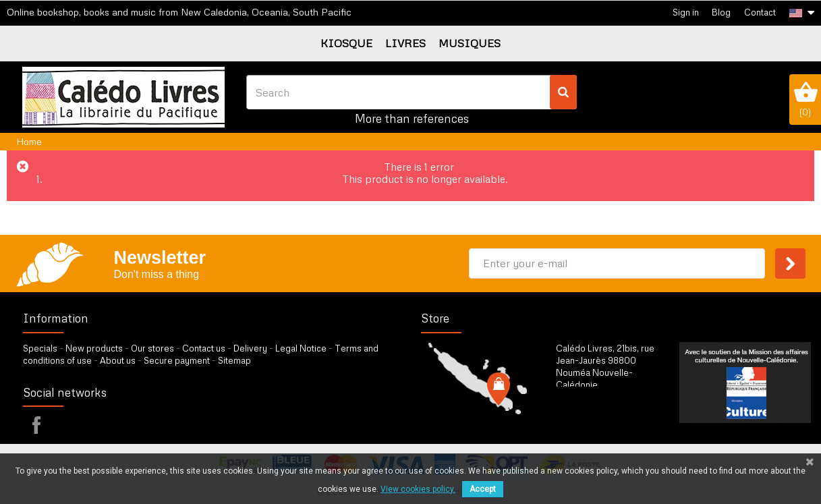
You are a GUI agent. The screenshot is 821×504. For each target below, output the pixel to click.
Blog (721, 12)
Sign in (686, 12)
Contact (760, 12)
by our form (615, 418)
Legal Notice (301, 348)
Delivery (250, 348)
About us (118, 360)
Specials (40, 348)
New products (94, 348)
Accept (483, 489)
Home (29, 141)
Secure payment (177, 360)
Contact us (204, 348)
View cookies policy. (418, 489)
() (805, 99)
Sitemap (234, 360)
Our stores (152, 348)
